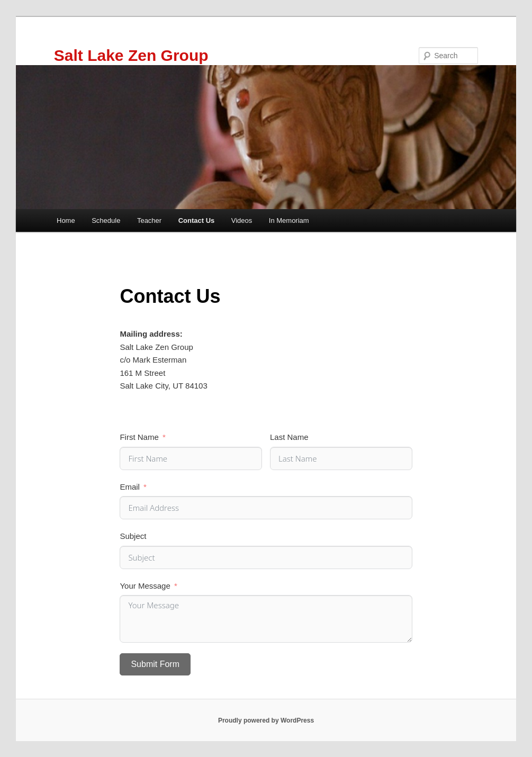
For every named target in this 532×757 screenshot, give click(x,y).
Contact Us (197, 220)
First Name (139, 437)
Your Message (145, 586)
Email (130, 487)
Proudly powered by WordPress (266, 720)
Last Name (289, 437)
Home (66, 220)
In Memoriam (289, 220)
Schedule (106, 220)
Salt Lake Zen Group (131, 55)
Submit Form (155, 664)
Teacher (149, 220)
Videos (242, 220)
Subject (133, 536)
